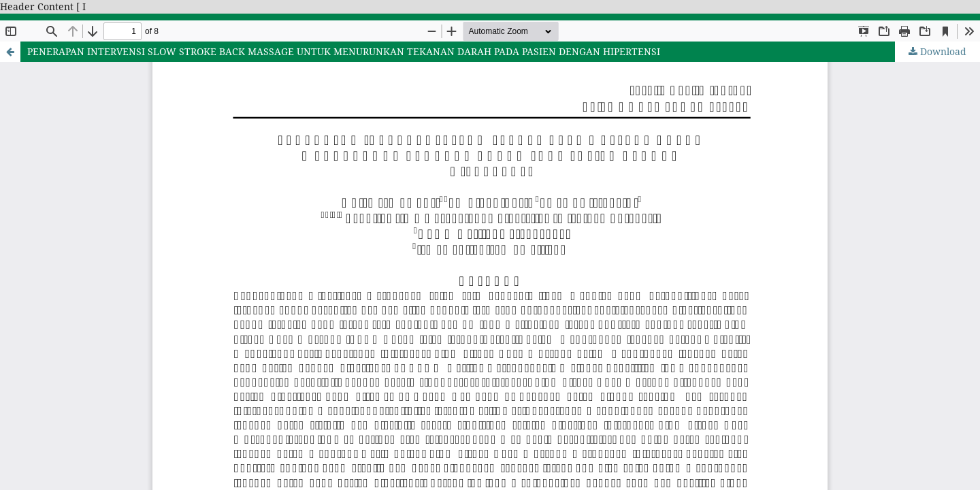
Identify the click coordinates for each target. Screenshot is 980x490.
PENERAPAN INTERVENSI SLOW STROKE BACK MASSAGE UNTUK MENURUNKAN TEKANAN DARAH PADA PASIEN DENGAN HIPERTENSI (344, 51)
